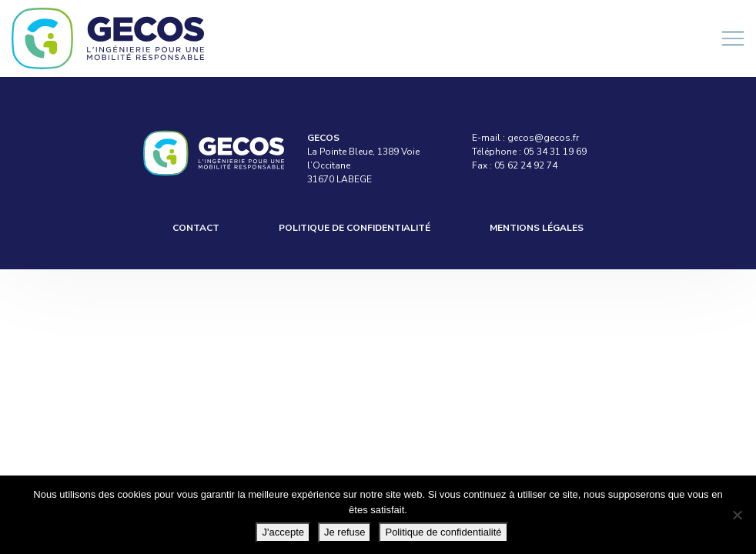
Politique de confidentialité (355, 228)
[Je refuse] (737, 515)
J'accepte (283, 532)
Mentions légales (537, 228)
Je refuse (345, 532)
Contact (196, 228)
